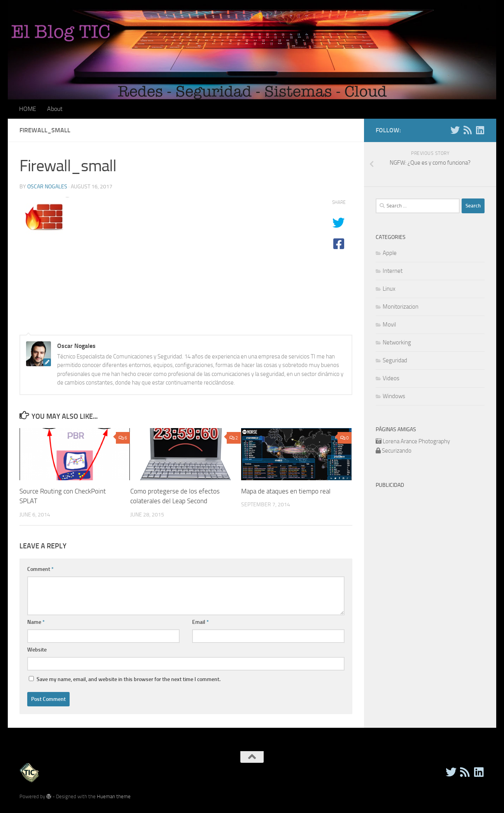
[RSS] (467, 130)
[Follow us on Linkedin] (480, 130)
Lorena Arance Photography (416, 441)
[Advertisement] (440, 541)
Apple (390, 253)
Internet (393, 271)
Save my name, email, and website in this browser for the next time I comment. (129, 679)
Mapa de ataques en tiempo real (286, 491)
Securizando (397, 451)
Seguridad (395, 360)
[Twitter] (455, 130)
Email (200, 622)
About (55, 109)
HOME (28, 109)
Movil (389, 325)
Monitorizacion (401, 307)
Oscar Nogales (47, 187)
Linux (389, 289)
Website (37, 650)
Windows (394, 396)
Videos (391, 378)
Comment (40, 569)
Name (36, 622)
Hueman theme (114, 796)
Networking (397, 342)
